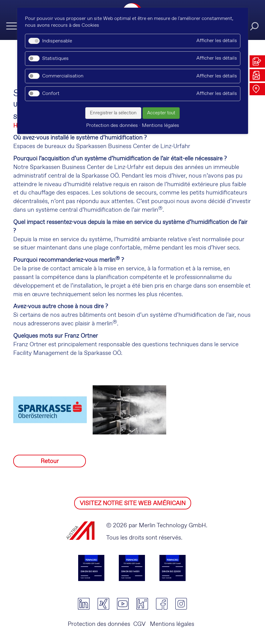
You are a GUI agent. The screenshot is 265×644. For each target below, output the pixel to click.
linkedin (84, 604)
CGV (139, 624)
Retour (50, 461)
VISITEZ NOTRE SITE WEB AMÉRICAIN (133, 503)
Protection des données (99, 624)
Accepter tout (161, 113)
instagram (181, 604)
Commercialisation (63, 76)
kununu (142, 604)
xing (103, 604)
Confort (51, 94)
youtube (123, 604)
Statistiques (55, 59)
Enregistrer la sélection (113, 113)
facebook (162, 604)
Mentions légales (171, 624)
